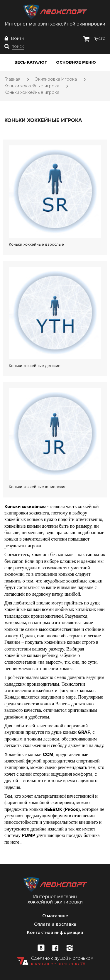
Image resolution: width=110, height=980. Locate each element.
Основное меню (76, 62)
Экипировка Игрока (56, 79)
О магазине (55, 916)
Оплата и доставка (55, 924)
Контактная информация (55, 933)
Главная (12, 79)
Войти (17, 38)
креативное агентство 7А (58, 964)
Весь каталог (31, 62)
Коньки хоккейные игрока (32, 86)
